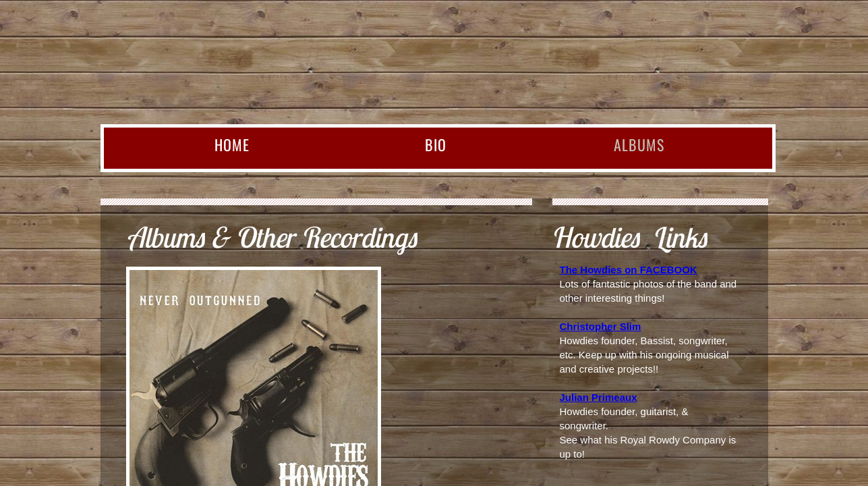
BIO (436, 144)
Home (232, 144)
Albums (639, 144)
